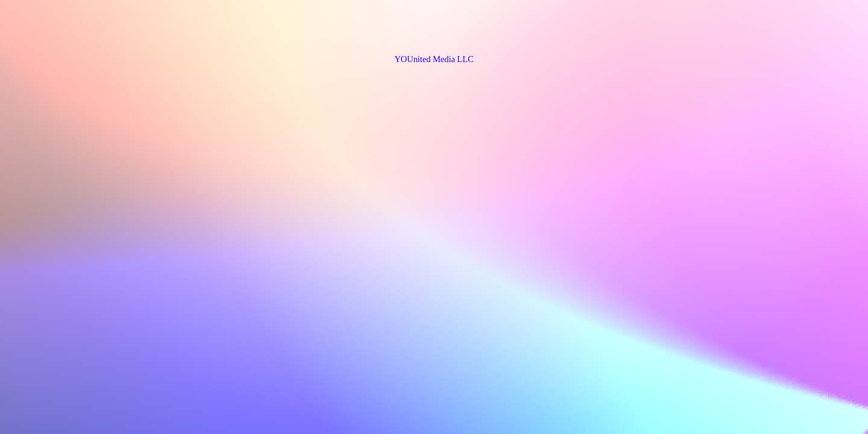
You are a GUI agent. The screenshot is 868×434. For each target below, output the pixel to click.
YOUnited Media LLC (434, 59)
